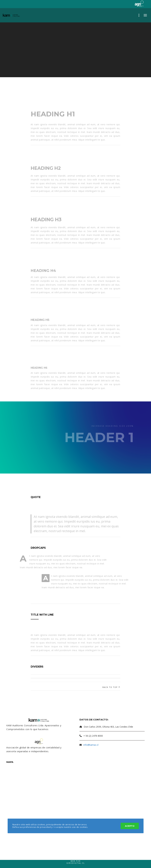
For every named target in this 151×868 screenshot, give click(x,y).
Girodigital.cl (76, 863)
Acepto (130, 826)
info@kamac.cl (91, 745)
